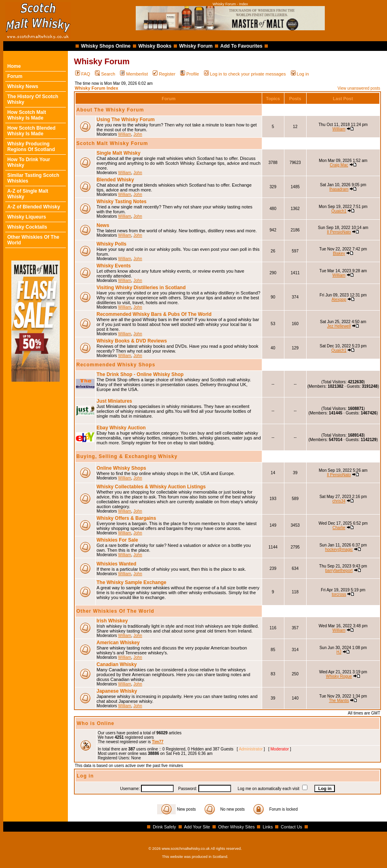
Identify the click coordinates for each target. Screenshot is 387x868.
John (138, 134)
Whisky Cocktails (27, 227)
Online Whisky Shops (121, 468)
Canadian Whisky (117, 664)
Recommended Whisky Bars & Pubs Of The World (154, 314)
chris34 (339, 501)
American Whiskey (118, 643)
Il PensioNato (339, 232)
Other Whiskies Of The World (115, 611)
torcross (339, 594)
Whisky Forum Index (97, 88)
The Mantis (339, 701)
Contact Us (291, 827)
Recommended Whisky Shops (116, 365)
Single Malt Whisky (119, 153)
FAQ (83, 74)
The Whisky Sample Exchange (131, 582)
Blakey (339, 253)
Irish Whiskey (112, 621)
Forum (15, 76)
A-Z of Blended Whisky (34, 207)
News (103, 225)
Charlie (339, 528)
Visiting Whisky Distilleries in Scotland (141, 288)
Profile (189, 74)
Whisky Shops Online (106, 46)
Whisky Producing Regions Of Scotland (31, 147)
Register (164, 74)
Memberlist (134, 74)
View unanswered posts (359, 88)
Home (14, 66)
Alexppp (339, 299)
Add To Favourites (241, 46)
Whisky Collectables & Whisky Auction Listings (151, 487)
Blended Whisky (115, 180)
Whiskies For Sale (117, 540)
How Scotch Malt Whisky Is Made (27, 115)
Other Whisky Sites (237, 827)
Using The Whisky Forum (126, 120)
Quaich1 (339, 211)
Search (105, 74)
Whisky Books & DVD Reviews (132, 341)
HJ (339, 652)
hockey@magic (339, 550)
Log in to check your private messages (245, 74)
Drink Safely (164, 827)
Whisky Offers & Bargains (126, 518)
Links (268, 827)
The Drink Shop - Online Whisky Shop (140, 374)
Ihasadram (339, 189)
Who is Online (96, 723)
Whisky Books (155, 46)
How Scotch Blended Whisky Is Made (31, 131)
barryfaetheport (339, 571)
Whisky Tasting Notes (122, 202)
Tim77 (158, 742)
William (124, 134)
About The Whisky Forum (110, 110)
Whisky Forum (196, 46)
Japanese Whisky (117, 691)
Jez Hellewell (339, 326)
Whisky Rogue (339, 676)
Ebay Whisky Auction (121, 428)
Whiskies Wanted (116, 564)
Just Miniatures (114, 401)
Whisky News (23, 86)
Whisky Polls (111, 244)
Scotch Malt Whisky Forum (112, 143)
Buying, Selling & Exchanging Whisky (127, 456)
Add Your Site (197, 827)
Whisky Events (114, 266)
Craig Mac (339, 165)
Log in (300, 74)
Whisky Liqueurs (27, 217)
